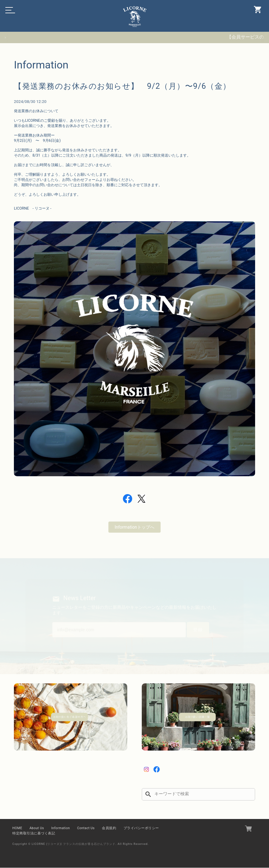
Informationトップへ (134, 526)
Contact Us (86, 828)
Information (61, 828)
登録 (196, 629)
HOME (17, 828)
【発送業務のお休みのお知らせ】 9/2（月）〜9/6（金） (126, 86)
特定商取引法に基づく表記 (34, 834)
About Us (37, 828)
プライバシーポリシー (141, 828)
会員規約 (109, 828)
